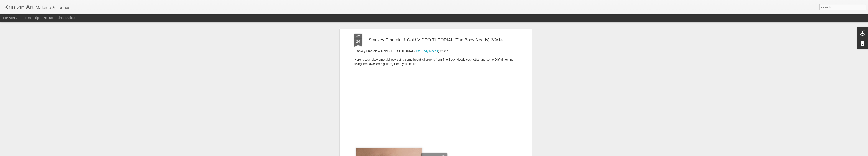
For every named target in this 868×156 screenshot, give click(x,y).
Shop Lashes (66, 18)
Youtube (49, 18)
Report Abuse (460, 154)
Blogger (448, 154)
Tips (38, 18)
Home (27, 18)
